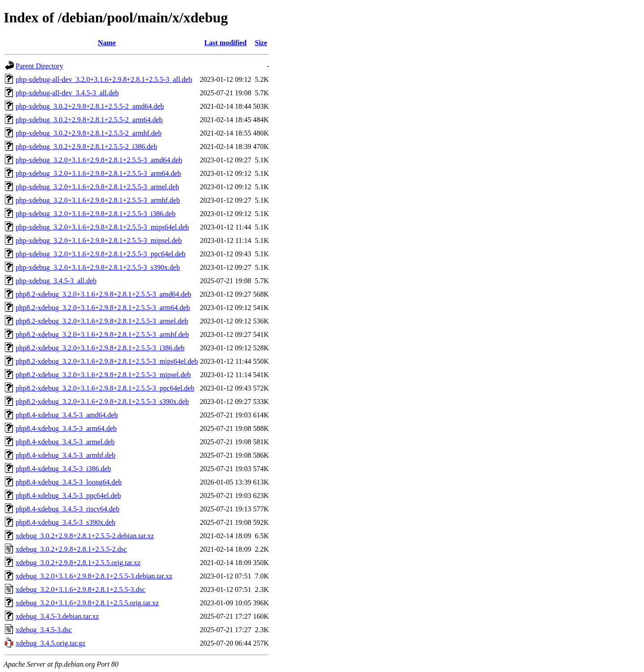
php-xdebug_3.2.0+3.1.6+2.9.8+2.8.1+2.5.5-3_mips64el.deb (102, 227)
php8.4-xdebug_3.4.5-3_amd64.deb (67, 415)
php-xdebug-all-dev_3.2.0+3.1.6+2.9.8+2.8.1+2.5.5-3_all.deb (104, 79)
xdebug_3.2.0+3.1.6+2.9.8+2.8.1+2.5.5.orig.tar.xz (87, 603)
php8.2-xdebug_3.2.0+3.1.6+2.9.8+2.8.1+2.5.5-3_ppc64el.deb (105, 388)
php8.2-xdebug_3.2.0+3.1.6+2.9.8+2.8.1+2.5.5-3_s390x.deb (102, 402)
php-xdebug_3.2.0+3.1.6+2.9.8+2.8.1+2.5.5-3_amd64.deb (99, 160)
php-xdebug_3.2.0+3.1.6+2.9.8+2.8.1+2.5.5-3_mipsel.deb (99, 240)
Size (261, 43)
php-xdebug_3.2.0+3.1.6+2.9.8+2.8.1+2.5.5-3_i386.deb (95, 214)
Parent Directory (39, 66)
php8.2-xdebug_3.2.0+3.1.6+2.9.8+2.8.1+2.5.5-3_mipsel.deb (103, 375)
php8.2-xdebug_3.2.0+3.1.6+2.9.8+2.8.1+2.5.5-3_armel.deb (102, 321)
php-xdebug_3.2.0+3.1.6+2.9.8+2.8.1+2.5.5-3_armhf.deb (98, 200)
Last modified (226, 43)
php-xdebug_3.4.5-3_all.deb (56, 281)
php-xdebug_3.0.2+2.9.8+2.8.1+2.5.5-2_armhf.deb (89, 133)
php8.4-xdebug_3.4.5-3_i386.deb (63, 469)
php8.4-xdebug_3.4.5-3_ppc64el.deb (68, 495)
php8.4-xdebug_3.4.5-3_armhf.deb (66, 455)
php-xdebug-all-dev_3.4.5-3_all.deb (67, 93)
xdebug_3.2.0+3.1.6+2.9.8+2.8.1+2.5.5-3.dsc (80, 589)
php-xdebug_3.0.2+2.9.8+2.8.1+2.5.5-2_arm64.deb (89, 120)
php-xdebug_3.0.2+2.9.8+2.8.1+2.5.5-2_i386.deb (86, 147)
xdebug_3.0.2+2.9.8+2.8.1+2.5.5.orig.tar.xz (78, 563)
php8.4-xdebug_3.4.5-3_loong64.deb (69, 482)
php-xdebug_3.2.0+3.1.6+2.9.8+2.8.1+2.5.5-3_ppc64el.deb (101, 254)
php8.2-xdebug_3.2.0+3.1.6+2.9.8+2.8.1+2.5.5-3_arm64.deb (103, 308)
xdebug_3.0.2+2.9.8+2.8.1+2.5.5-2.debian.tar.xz (85, 536)
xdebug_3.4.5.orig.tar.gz (51, 643)
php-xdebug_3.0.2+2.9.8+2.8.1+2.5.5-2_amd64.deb (90, 106)
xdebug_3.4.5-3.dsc (44, 630)
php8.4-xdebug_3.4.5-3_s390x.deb (66, 522)
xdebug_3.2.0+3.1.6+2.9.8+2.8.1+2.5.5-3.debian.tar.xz (94, 576)
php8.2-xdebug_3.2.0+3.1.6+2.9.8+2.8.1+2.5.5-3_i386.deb (100, 348)
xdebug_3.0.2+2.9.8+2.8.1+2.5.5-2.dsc (71, 549)
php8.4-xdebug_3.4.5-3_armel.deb (65, 442)
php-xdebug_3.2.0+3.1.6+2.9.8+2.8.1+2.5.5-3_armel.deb (97, 187)
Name (107, 43)
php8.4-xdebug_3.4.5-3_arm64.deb (66, 428)
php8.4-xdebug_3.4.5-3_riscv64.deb (68, 509)
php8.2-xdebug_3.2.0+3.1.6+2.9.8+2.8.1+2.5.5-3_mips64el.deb (107, 361)
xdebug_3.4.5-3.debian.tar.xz (57, 616)
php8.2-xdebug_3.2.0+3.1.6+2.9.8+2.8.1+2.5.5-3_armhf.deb (102, 334)
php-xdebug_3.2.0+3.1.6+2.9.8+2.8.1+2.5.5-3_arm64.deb (98, 173)
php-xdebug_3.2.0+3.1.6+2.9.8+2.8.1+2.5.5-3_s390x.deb (98, 267)
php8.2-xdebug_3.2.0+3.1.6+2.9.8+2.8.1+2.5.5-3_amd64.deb (104, 294)
